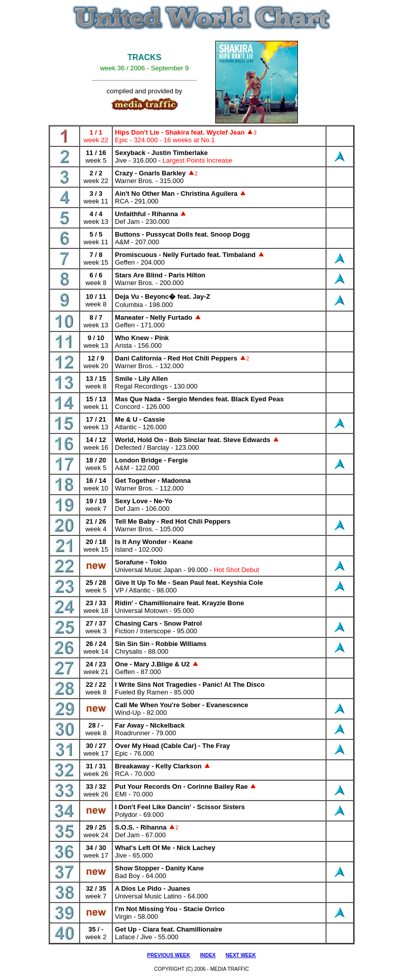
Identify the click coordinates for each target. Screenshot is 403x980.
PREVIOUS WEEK (168, 955)
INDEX (208, 955)
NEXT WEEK (241, 955)
